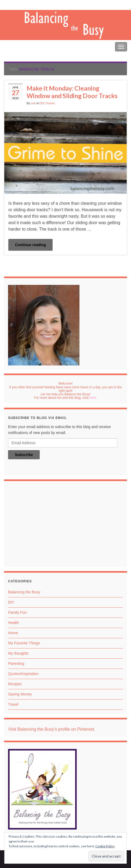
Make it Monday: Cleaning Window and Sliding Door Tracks (72, 92)
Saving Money (20, 694)
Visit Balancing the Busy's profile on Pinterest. (52, 729)
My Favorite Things (24, 643)
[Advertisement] (65, 525)
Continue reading (30, 245)
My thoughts (18, 653)
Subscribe (24, 455)
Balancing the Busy (21, 47)
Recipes (15, 684)
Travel (13, 704)
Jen (33, 103)
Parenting (16, 663)
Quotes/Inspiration (23, 674)
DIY (42, 103)
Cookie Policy (105, 846)
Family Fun (17, 612)
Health (13, 623)
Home (50, 103)
